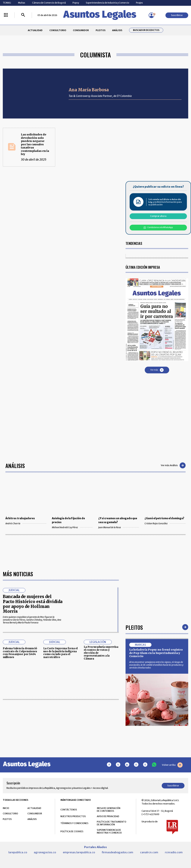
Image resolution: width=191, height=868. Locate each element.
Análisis (15, 465)
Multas (22, 3)
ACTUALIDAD (35, 30)
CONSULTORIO (58, 30)
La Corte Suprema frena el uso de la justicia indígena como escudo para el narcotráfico (60, 653)
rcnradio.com (174, 852)
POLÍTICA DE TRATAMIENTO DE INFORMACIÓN (112, 823)
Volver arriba (172, 765)
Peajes (139, 3)
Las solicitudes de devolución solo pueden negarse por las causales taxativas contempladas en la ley (35, 144)
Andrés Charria (26, 523)
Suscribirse (177, 15)
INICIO (6, 808)
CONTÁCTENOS (69, 810)
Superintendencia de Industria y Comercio (108, 3)
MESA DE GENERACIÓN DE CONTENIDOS (109, 809)
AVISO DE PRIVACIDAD (108, 816)
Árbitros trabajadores (20, 518)
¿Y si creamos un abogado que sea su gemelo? (118, 520)
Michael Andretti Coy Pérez (72, 527)
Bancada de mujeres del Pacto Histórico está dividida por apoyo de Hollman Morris (33, 604)
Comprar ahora (158, 216)
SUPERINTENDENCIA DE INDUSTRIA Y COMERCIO (109, 831)
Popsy (76, 3)
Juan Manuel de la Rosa (119, 527)
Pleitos (134, 627)
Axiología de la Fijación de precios (68, 520)
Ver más (157, 370)
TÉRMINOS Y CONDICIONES (74, 823)
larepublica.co (18, 852)
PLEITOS (101, 30)
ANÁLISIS (117, 30)
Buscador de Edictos (146, 30)
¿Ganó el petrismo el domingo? (164, 518)
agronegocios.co (45, 852)
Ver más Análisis (173, 465)
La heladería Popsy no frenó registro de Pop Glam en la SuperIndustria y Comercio (156, 653)
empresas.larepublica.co (79, 852)
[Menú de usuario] (151, 15)
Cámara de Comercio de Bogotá (49, 3)
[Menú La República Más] (6, 15)
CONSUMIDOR (81, 30)
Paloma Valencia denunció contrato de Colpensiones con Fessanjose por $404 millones (20, 653)
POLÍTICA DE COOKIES (72, 831)
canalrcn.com (149, 852)
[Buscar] (23, 15)
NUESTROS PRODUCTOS (73, 816)
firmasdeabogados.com (117, 852)
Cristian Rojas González (165, 523)
